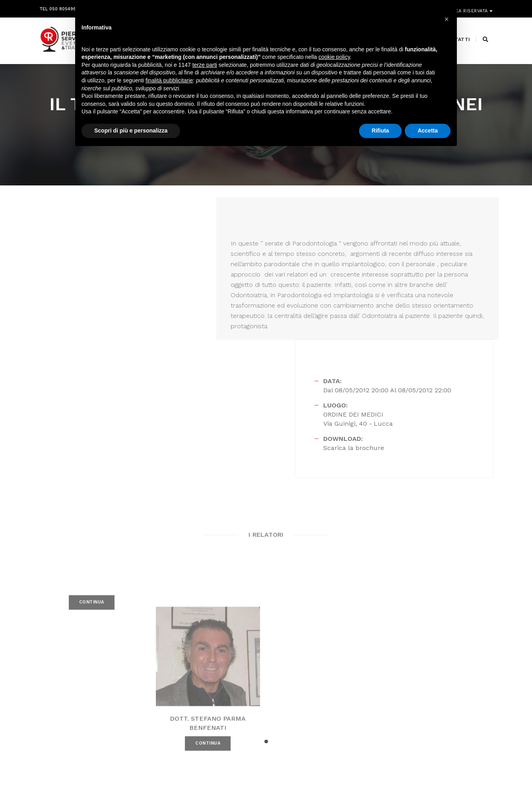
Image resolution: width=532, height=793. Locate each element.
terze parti (205, 65)
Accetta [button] (428, 131)
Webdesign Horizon (332, 773)
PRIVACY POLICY (474, 773)
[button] (266, 608)
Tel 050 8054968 (59, 7)
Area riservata (470, 7)
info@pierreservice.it (246, 706)
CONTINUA (92, 479)
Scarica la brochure (368, 308)
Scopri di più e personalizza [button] (131, 131)
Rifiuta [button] (381, 131)
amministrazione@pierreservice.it (286, 725)
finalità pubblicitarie (169, 81)
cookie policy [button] (334, 58)
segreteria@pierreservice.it (260, 715)
